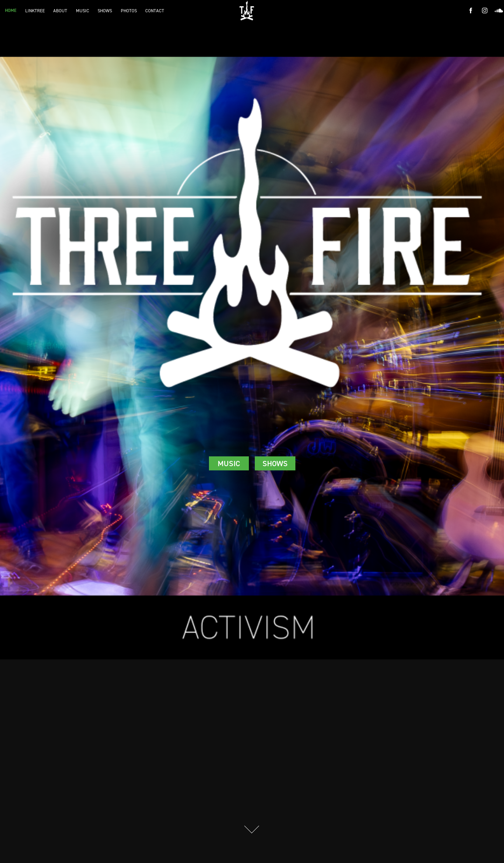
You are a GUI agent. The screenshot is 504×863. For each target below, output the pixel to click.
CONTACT (155, 11)
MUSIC (83, 11)
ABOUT (60, 11)
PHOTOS (129, 11)
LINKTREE (35, 11)
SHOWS (105, 11)
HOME (11, 10)
